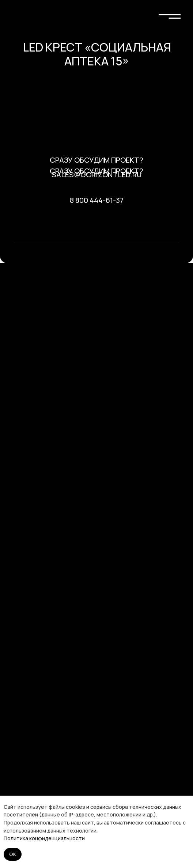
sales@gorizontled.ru (96, 175)
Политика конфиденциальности (44, 838)
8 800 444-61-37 (97, 200)
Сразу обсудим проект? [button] (96, 160)
